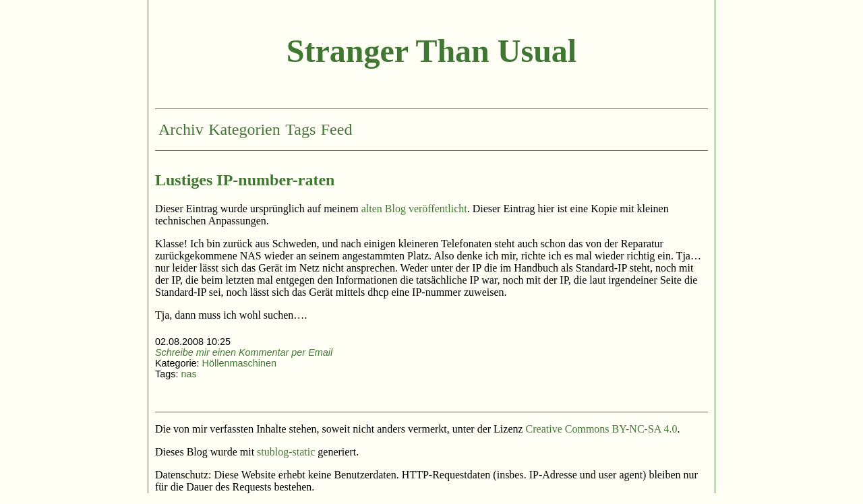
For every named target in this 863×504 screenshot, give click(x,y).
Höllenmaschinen (239, 363)
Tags (300, 129)
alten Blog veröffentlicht (414, 209)
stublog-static (286, 452)
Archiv (181, 129)
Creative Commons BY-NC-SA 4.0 (602, 429)
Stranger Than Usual (431, 51)
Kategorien (244, 129)
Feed (337, 129)
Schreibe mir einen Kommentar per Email (244, 352)
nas (188, 374)
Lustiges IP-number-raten (245, 180)
